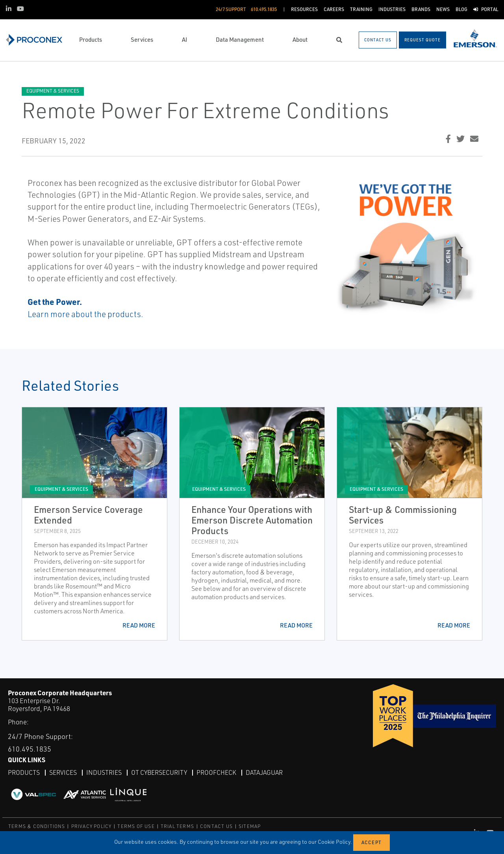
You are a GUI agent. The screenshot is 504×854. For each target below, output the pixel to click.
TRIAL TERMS (177, 826)
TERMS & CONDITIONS (37, 826)
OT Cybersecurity (159, 772)
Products (24, 772)
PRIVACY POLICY (92, 826)
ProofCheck (216, 772)
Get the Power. (55, 302)
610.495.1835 (30, 749)
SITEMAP (250, 826)
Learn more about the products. (85, 314)
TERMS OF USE (136, 826)
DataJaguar (264, 772)
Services (63, 772)
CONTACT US (216, 826)
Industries (104, 772)
